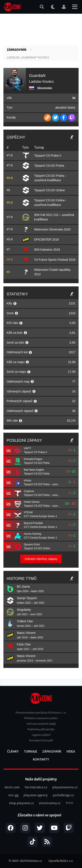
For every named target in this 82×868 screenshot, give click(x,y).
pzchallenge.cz (63, 795)
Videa (71, 751)
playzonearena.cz (65, 787)
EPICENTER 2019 (46, 239)
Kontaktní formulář (41, 740)
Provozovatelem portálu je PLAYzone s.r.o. (41, 713)
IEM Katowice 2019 (47, 250)
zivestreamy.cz (50, 803)
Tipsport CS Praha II (48, 156)
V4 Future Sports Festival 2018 (55, 260)
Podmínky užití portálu (41, 729)
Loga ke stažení (41, 735)
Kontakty (41, 759)
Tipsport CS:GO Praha (49, 166)
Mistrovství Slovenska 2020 (52, 229)
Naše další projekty (41, 779)
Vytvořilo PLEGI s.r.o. (61, 861)
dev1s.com (12, 787)
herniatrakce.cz (36, 787)
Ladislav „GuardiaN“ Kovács (28, 58)
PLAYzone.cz (34, 861)
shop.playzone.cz (21, 803)
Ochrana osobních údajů (41, 724)
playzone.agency (36, 795)
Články (13, 751)
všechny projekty (69, 803)
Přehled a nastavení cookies (41, 718)
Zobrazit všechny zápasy (41, 559)
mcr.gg (13, 795)
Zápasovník (17, 50)
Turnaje (31, 751)
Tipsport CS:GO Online (49, 190)
